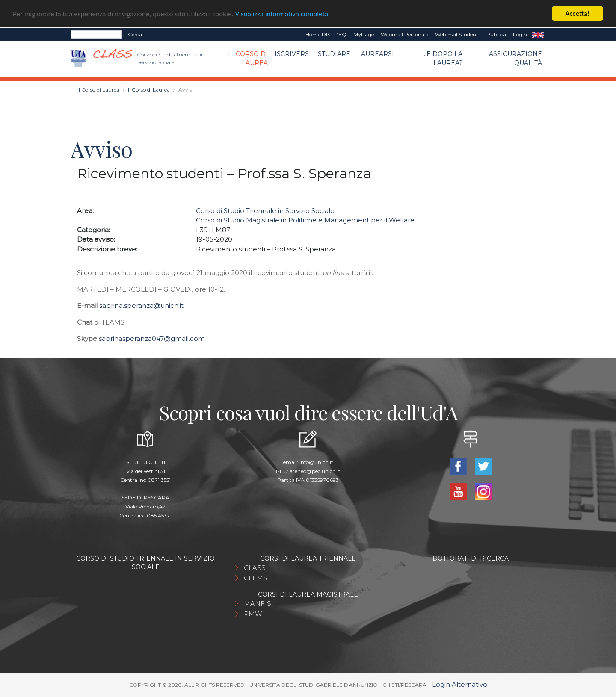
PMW (253, 614)
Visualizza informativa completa (282, 13)
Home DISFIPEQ (326, 34)
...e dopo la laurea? (443, 58)
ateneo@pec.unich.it (315, 471)
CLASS (255, 568)
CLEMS (256, 578)
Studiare (334, 54)
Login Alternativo (460, 684)
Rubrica (496, 34)
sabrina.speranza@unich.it (141, 306)
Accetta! (578, 13)
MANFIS (258, 604)
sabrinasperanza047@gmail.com (152, 338)
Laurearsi (376, 54)
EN (538, 35)
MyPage (364, 34)
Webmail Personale (404, 34)
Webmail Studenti (457, 34)
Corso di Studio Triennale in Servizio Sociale (265, 211)
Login (520, 34)
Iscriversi (293, 54)
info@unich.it (316, 462)
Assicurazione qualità (515, 58)
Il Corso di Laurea (248, 58)
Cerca (135, 34)
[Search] (96, 35)
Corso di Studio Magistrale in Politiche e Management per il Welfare (305, 220)
